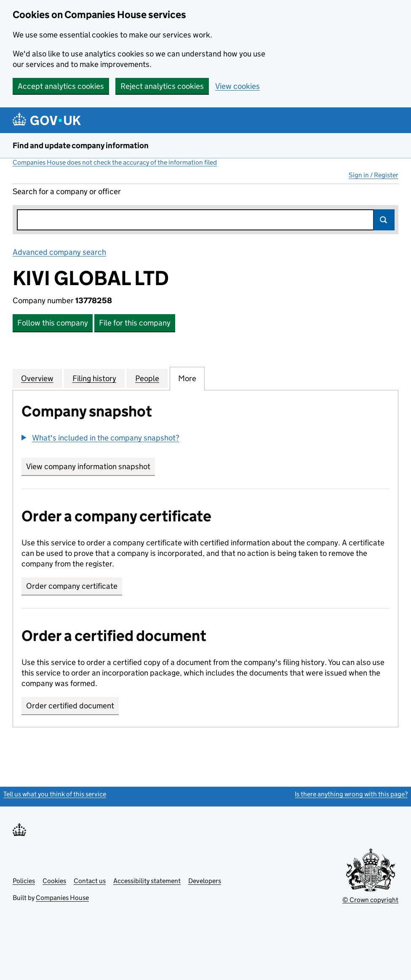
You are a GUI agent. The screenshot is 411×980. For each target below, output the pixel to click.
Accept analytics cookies (61, 86)
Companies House (62, 898)
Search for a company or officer (67, 191)
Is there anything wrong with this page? (351, 794)
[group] (205, 439)
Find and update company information (81, 146)
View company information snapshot (91, 466)
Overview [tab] (37, 378)
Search (384, 220)
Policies (24, 881)
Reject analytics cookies (162, 86)
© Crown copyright (370, 900)
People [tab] (147, 378)
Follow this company (53, 323)
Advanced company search (59, 252)
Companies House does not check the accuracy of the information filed (115, 162)
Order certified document (70, 706)
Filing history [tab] (94, 378)
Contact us (90, 881)
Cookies (54, 881)
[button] (100, 438)
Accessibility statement (147, 881)
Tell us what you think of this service (55, 794)
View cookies (238, 86)
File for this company (135, 323)
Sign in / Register (374, 175)
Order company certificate (72, 586)
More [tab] (187, 378)
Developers (205, 881)
